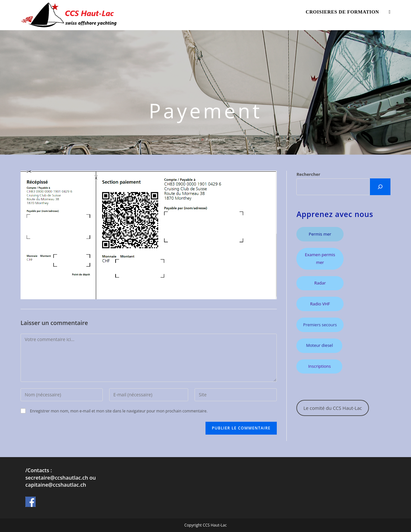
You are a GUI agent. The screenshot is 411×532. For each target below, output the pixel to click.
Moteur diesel (319, 345)
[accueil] (193, 140)
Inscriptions (319, 366)
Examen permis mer (320, 258)
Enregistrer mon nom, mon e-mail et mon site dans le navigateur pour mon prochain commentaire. (119, 411)
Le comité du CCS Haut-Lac (333, 408)
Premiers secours (320, 325)
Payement (215, 140)
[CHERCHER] (380, 187)
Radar (320, 283)
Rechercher (308, 174)
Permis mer (320, 234)
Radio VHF (320, 304)
